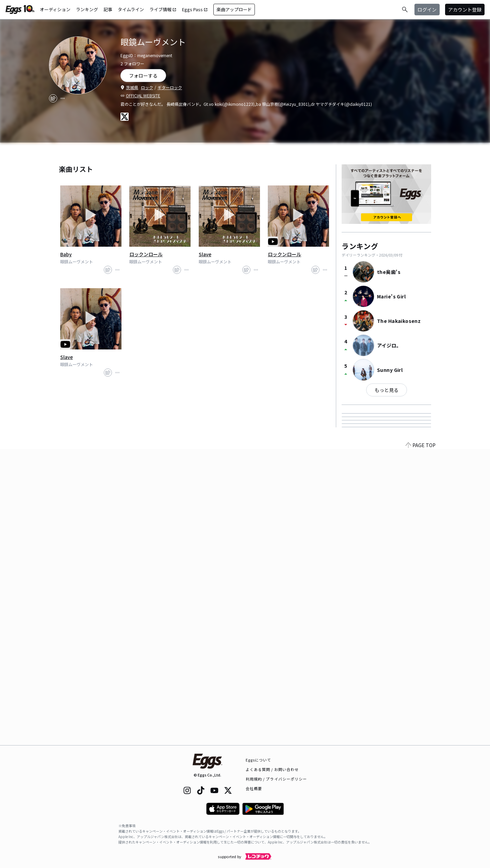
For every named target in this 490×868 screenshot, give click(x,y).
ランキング (87, 9)
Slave (205, 254)
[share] (53, 98)
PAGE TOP (421, 741)
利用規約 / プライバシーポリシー (276, 779)
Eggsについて (259, 760)
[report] (63, 98)
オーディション (55, 9)
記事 (108, 9)
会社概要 (254, 788)
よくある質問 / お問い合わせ (272, 769)
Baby (66, 254)
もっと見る (387, 390)
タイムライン (131, 9)
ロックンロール (146, 254)
